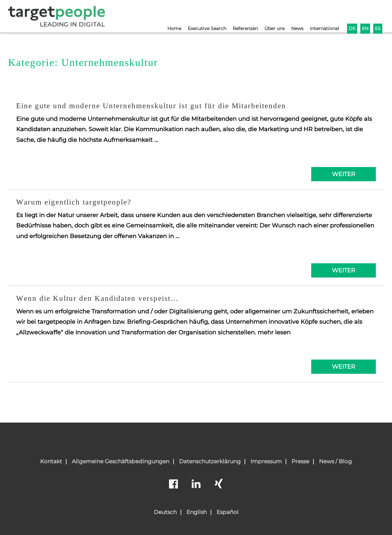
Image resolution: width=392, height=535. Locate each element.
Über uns (269, 15)
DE (351, 15)
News (293, 15)
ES (378, 15)
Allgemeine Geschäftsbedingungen (121, 461)
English (197, 512)
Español (228, 512)
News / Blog (335, 461)
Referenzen (238, 15)
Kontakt (51, 461)
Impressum (266, 461)
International (322, 15)
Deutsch (165, 512)
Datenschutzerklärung (210, 461)
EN (365, 15)
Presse (300, 461)
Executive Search (197, 15)
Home (163, 15)
